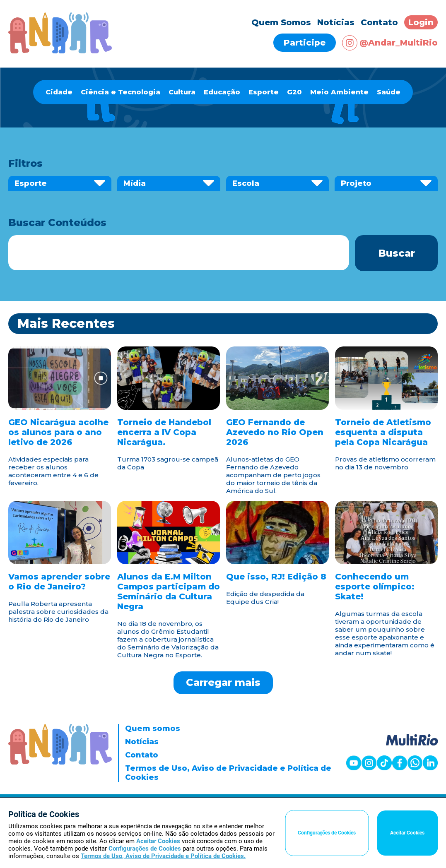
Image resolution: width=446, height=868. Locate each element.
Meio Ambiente (339, 92)
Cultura (182, 92)
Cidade (59, 92)
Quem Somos (281, 22)
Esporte (264, 92)
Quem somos (153, 729)
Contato (379, 22)
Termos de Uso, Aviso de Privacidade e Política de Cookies (228, 773)
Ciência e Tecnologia (121, 92)
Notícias (336, 22)
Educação (222, 92)
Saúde (389, 92)
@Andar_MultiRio (390, 43)
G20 (294, 92)
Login (421, 22)
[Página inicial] (60, 51)
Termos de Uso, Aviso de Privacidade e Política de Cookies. (163, 856)
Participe (305, 43)
